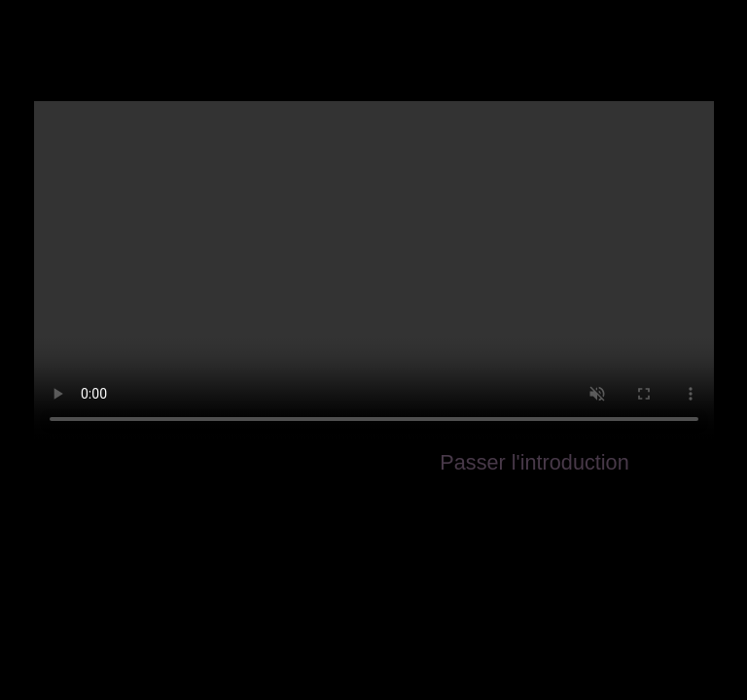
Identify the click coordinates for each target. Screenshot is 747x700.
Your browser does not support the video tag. (374, 271)
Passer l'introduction (534, 462)
